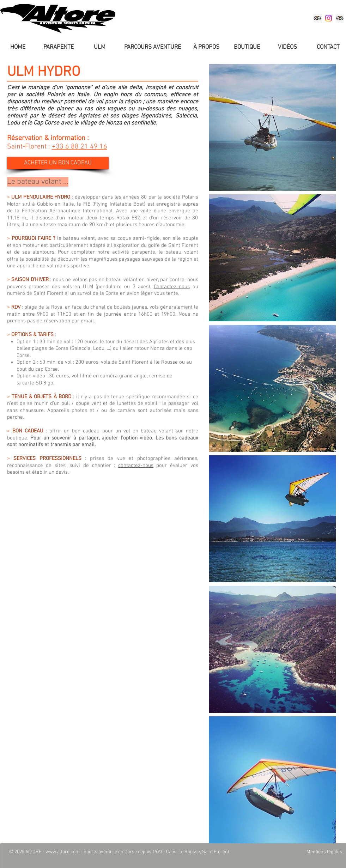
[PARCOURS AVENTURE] (153, 48)
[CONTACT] (328, 48)
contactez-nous (136, 466)
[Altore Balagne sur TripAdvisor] (317, 18)
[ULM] (100, 48)
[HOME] (18, 48)
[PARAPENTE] (59, 48)
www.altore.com (63, 852)
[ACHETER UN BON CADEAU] (58, 163)
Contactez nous (172, 287)
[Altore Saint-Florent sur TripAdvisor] (340, 18)
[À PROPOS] (206, 48)
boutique (17, 438)
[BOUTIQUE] (247, 48)
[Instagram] (329, 18)
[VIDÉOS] (287, 48)
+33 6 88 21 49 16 (80, 147)
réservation (57, 321)
